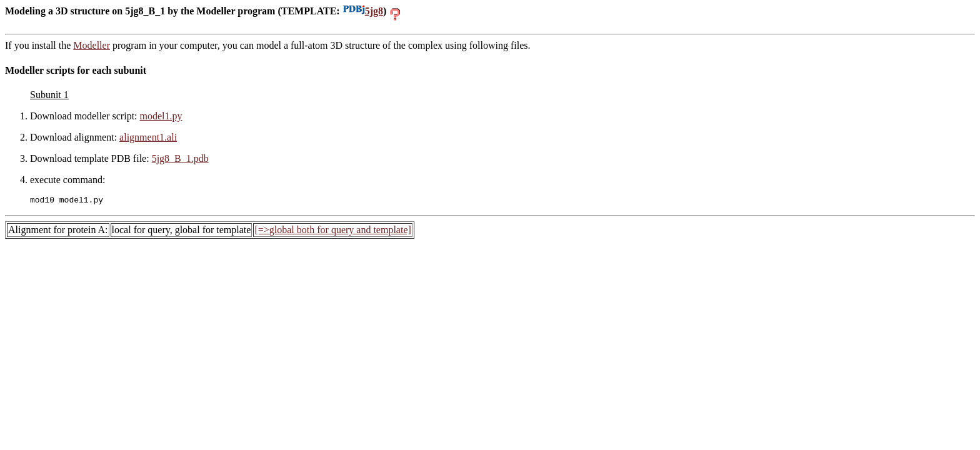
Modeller (92, 45)
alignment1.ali (148, 137)
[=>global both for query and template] (332, 232)
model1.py (161, 116)
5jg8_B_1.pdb (180, 158)
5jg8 (363, 11)
